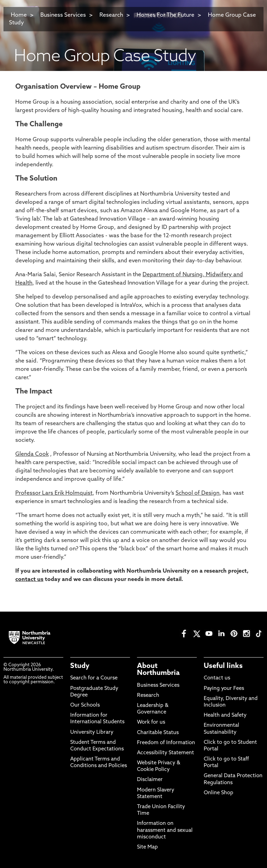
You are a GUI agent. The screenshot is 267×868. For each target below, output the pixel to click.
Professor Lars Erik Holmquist (54, 493)
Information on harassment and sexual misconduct (165, 830)
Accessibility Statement (165, 753)
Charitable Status (158, 733)
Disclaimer (150, 780)
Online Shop (219, 793)
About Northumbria (158, 670)
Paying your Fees (224, 689)
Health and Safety (225, 715)
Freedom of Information (166, 743)
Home (19, 15)
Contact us (217, 678)
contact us (29, 580)
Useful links (223, 666)
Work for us (151, 722)
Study (80, 666)
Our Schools (85, 705)
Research (112, 15)
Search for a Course (94, 678)
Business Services (63, 15)
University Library (92, 732)
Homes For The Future (165, 15)
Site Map (147, 847)
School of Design (197, 493)
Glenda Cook (32, 454)
